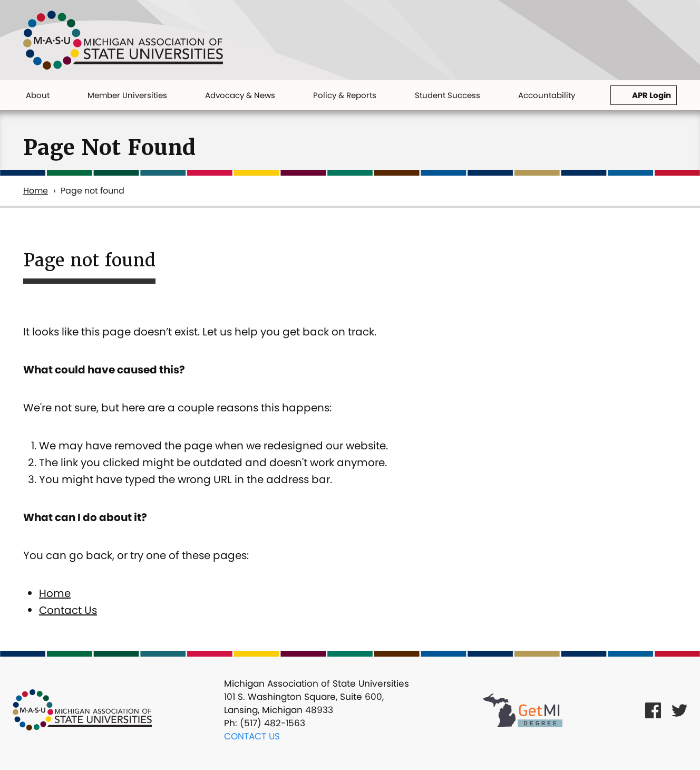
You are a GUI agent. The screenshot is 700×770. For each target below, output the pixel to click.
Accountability (547, 95)
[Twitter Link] (679, 710)
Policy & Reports (345, 95)
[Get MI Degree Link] (523, 710)
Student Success (448, 95)
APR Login (652, 95)
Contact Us (68, 610)
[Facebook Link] (653, 710)
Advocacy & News (240, 95)
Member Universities (127, 95)
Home (36, 191)
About (38, 95)
